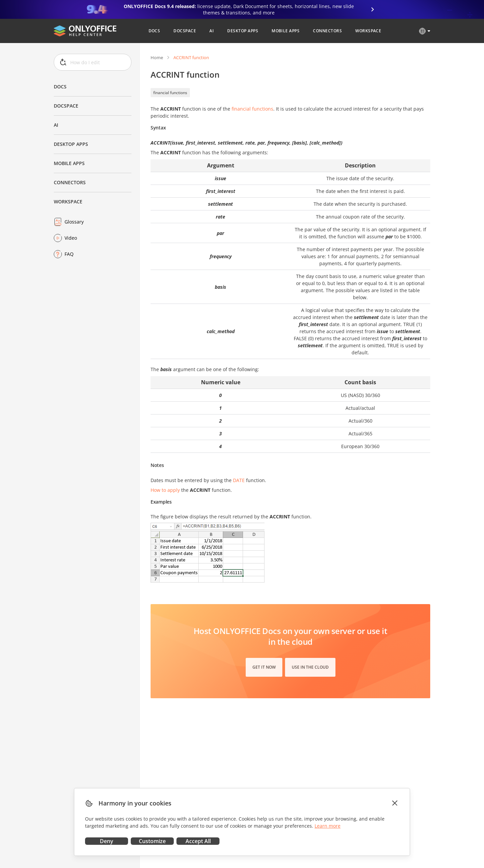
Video (71, 238)
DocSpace (66, 106)
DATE (239, 480)
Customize (152, 841)
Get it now (264, 667)
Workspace (68, 202)
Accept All (198, 841)
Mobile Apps (69, 163)
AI (56, 125)
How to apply (165, 490)
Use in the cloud (310, 667)
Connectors (70, 182)
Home (157, 57)
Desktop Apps (71, 144)
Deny (107, 841)
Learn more (328, 826)
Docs (60, 87)
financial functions (170, 93)
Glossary (74, 222)
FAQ (69, 254)
